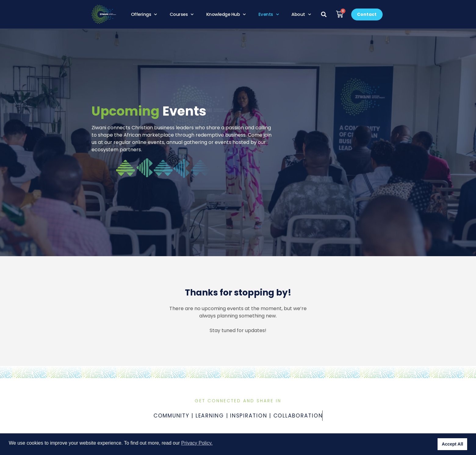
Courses (182, 14)
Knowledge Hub (226, 14)
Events (269, 14)
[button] (324, 14)
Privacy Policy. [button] (197, 443)
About (301, 14)
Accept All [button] (453, 444)
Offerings (144, 14)
